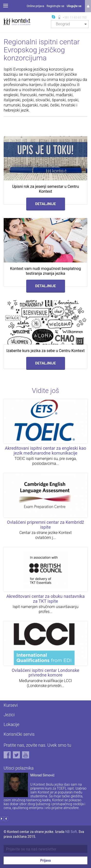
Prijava (45, 860)
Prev (6, 819)
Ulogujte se (74, 6)
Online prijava (35, 6)
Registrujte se (55, 6)
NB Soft (71, 832)
